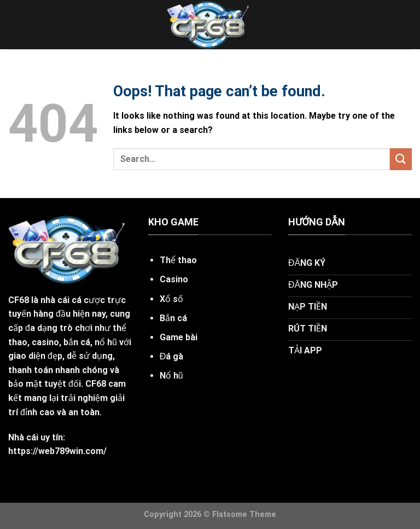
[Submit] (401, 159)
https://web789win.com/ (57, 451)
